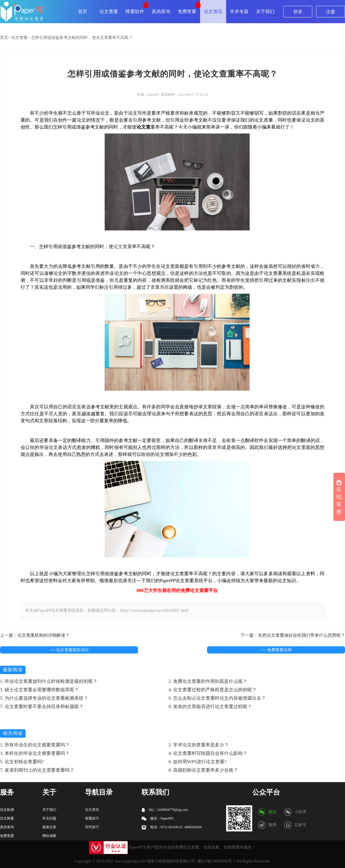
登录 (298, 12)
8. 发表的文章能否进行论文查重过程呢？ (210, 707)
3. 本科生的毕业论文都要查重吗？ (35, 753)
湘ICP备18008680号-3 (216, 861)
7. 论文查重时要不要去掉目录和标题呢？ (42, 707)
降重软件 (135, 11)
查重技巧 (92, 818)
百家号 (300, 825)
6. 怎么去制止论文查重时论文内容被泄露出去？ (217, 698)
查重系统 (160, 287)
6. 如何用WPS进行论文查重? (197, 762)
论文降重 (7, 818)
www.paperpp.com (130, 861)
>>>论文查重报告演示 (69, 650)
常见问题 (49, 818)
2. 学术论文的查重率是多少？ (199, 745)
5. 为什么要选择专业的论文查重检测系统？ (44, 698)
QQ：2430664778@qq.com (165, 810)
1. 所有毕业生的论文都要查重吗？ (35, 745)
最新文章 (49, 827)
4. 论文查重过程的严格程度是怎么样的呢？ (213, 690)
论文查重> (21, 38)
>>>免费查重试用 (276, 650)
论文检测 (7, 810)
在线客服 (339, 497)
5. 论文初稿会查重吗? (22, 762)
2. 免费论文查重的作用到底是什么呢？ (208, 681)
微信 (272, 812)
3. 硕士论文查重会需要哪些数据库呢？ (39, 690)
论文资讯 (213, 11)
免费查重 (187, 11)
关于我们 (265, 11)
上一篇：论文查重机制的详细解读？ (35, 635)
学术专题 (239, 11)
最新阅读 (13, 670)
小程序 (300, 812)
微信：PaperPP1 (158, 819)
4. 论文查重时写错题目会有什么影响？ (208, 753)
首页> (5, 38)
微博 (272, 825)
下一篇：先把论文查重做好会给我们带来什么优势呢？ (293, 635)
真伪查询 (161, 11)
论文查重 (109, 11)
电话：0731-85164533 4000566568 (172, 827)
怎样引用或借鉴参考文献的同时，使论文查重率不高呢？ (82, 38)
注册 (331, 12)
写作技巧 (92, 827)
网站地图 (49, 836)
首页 (83, 11)
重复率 (215, 447)
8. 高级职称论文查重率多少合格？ (203, 770)
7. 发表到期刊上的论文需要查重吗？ (37, 770)
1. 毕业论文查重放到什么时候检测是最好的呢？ (49, 681)
